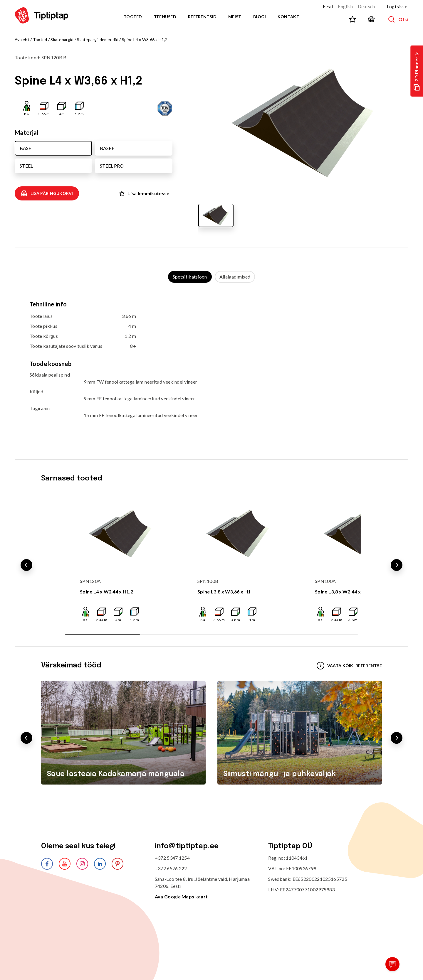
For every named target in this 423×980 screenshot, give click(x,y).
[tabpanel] (211, 365)
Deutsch (366, 6)
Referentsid (202, 17)
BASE (25, 148)
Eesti (328, 6)
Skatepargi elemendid (98, 39)
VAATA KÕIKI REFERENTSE (349, 666)
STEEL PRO (112, 166)
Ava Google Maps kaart (181, 896)
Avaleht (22, 39)
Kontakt (288, 17)
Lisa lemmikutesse (144, 193)
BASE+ (107, 148)
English (345, 6)
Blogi (260, 17)
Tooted (133, 17)
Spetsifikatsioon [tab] (190, 277)
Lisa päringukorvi (47, 193)
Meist (235, 17)
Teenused (165, 17)
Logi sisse (397, 6)
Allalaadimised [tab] (235, 277)
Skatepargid (62, 39)
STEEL (26, 166)
